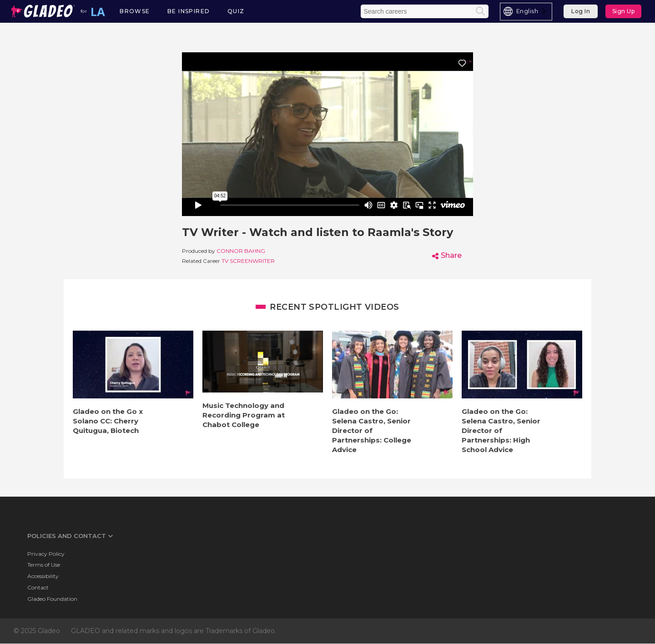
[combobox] (526, 12)
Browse (135, 11)
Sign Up (624, 11)
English (527, 11)
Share (451, 255)
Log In (581, 11)
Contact (38, 587)
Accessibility (43, 576)
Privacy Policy (46, 554)
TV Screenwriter (248, 261)
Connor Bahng (241, 251)
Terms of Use (44, 565)
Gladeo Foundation (52, 599)
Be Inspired (189, 11)
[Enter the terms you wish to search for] (418, 11)
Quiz (236, 11)
